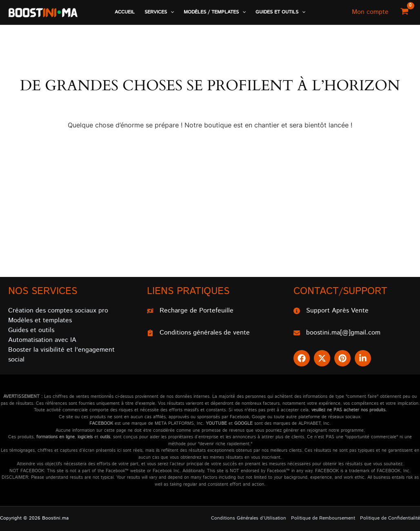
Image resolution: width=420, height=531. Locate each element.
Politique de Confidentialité (390, 518)
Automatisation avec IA (42, 340)
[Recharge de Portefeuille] (190, 311)
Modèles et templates (40, 320)
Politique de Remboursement (323, 518)
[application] (170, 12)
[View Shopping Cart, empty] (404, 12)
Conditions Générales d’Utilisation (249, 518)
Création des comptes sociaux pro (58, 311)
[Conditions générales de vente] (198, 333)
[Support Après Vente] (331, 311)
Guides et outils (31, 330)
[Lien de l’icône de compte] (370, 12)
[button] (159, 12)
